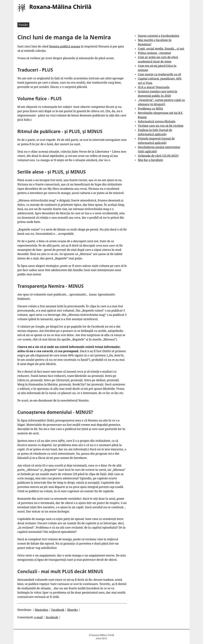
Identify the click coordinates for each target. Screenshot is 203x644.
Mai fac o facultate (150, 160)
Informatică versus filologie (157, 121)
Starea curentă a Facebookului (158, 36)
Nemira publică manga (65, 46)
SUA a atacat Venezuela (154, 87)
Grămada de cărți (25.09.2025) (158, 156)
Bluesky (73, 610)
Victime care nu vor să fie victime (161, 126)
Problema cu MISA (150, 108)
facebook (52, 617)
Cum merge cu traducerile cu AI (159, 74)
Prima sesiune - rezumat (154, 53)
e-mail (38, 617)
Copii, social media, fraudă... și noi (161, 49)
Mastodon (41, 610)
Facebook (58, 610)
